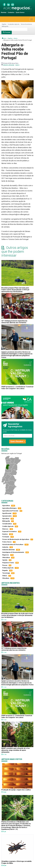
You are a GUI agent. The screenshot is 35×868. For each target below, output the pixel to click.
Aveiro (16, 38)
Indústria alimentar (9, 65)
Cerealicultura (7, 524)
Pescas (5, 565)
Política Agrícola (8, 568)
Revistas (4, 12)
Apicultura (6, 519)
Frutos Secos (7, 542)
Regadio (5, 570)
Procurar (7, 32)
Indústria (5, 547)
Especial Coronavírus (10, 531)
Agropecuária (7, 516)
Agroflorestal (7, 513)
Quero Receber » (17, 441)
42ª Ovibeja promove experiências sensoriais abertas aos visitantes (14, 322)
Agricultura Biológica (9, 508)
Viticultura (6, 578)
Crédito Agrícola (8, 526)
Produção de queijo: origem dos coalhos (16, 790)
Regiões (4, 24)
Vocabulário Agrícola (13, 24)
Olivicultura (6, 558)
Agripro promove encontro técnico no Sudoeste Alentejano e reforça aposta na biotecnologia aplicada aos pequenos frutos (17, 355)
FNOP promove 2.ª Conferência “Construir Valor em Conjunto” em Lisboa (17, 388)
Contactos (11, 12)
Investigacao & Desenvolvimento (13, 552)
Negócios (6, 555)
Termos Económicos (26, 24)
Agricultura (6, 506)
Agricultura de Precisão (10, 511)
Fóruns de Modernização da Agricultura (16, 539)
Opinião (5, 560)
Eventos (5, 534)
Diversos (5, 529)
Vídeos (5, 576)
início (4, 38)
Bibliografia (5, 26)
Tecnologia (6, 573)
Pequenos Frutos (8, 563)
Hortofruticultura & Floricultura (13, 545)
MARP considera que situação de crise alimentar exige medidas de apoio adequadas (16, 750)
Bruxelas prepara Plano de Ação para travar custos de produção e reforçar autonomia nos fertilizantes (15, 290)
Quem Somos (20, 12)
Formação (6, 537)
